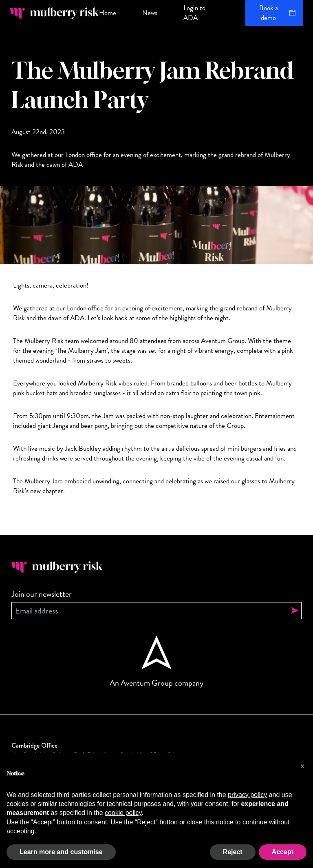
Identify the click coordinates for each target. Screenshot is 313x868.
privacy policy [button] (247, 795)
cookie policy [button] (123, 813)
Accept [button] (283, 852)
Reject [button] (233, 852)
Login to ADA (194, 13)
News (150, 13)
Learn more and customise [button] (61, 852)
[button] (302, 766)
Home (108, 13)
